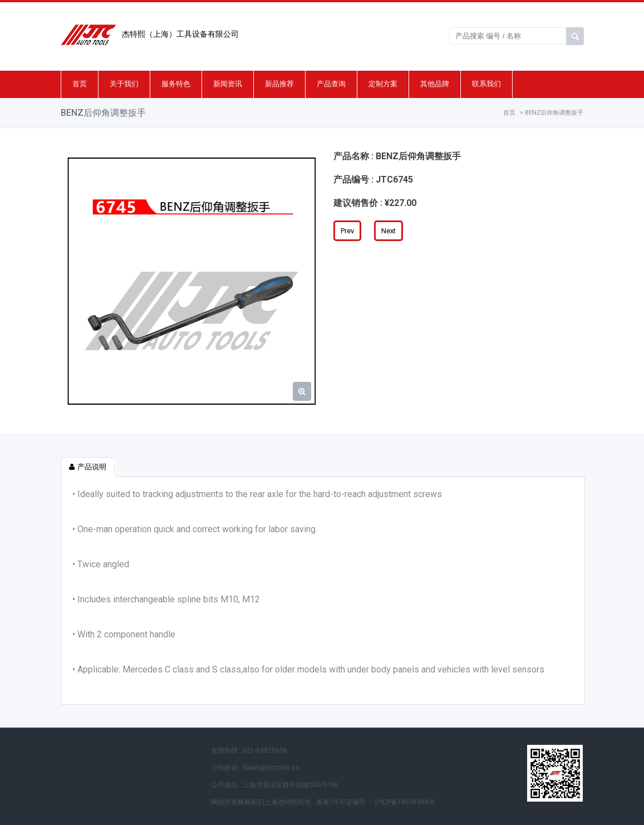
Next (389, 231)
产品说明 (88, 467)
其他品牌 (435, 84)
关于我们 (124, 84)
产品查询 (331, 84)
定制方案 (383, 84)
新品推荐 (279, 84)
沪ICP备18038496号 (405, 802)
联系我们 (486, 84)
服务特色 (176, 84)
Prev (347, 231)
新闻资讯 (228, 84)
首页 (80, 84)
